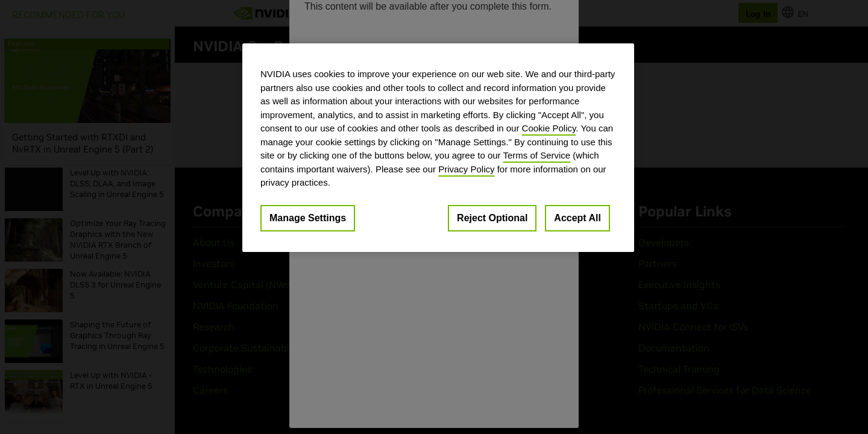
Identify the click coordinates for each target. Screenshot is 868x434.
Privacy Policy (466, 169)
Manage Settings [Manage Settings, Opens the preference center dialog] (308, 218)
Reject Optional (492, 218)
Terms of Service (536, 155)
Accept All (577, 218)
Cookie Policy (549, 128)
